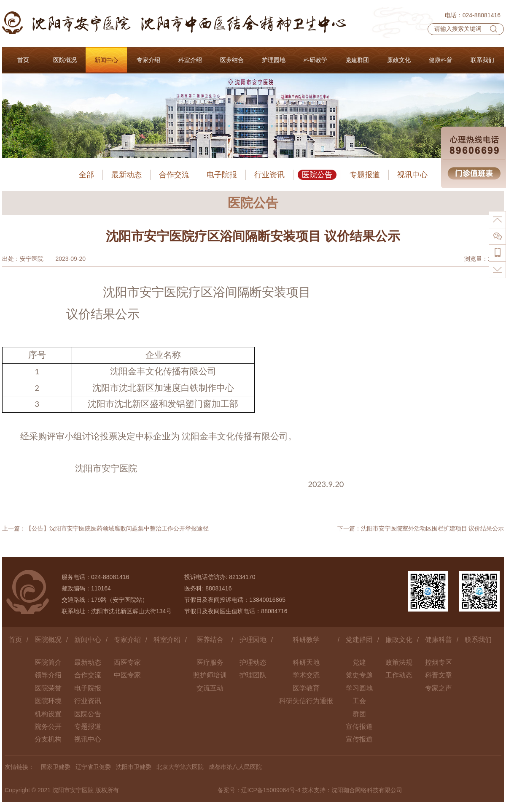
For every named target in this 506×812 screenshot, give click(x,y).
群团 (359, 714)
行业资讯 (269, 175)
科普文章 (439, 675)
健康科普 (439, 640)
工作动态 (399, 675)
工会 (359, 701)
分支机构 (48, 739)
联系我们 (478, 640)
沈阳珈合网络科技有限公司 (367, 790)
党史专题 (359, 675)
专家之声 (439, 688)
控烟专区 (439, 662)
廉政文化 (399, 640)
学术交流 (306, 675)
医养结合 (210, 640)
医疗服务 (210, 662)
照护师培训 (210, 675)
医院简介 (48, 662)
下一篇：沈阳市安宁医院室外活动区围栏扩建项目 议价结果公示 (421, 528)
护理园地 (253, 640)
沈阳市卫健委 (134, 767)
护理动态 (253, 662)
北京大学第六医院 (180, 767)
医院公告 (317, 175)
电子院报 (222, 175)
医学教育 (306, 688)
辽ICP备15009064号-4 (271, 790)
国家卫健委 (56, 767)
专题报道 (365, 175)
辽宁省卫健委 (93, 767)
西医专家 (127, 662)
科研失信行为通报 (306, 701)
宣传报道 (359, 727)
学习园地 (359, 688)
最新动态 (126, 175)
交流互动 (210, 688)
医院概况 (48, 640)
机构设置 (48, 714)
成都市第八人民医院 (235, 767)
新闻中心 (88, 640)
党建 (359, 662)
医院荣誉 (48, 688)
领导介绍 (48, 675)
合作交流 (174, 175)
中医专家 (127, 675)
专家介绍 (127, 640)
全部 (86, 175)
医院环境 (48, 701)
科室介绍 (167, 640)
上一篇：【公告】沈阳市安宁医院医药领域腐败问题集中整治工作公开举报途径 (105, 528)
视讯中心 (412, 175)
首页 (15, 640)
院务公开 (48, 727)
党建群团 (359, 640)
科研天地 (306, 662)
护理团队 (253, 675)
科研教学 (306, 640)
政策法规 (399, 662)
